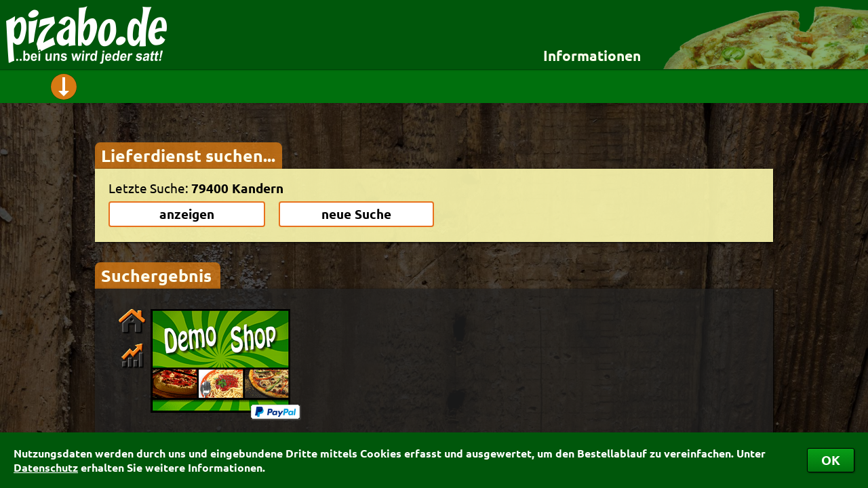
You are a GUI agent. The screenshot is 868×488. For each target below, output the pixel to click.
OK (831, 460)
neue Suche (356, 214)
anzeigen (187, 214)
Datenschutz (46, 467)
